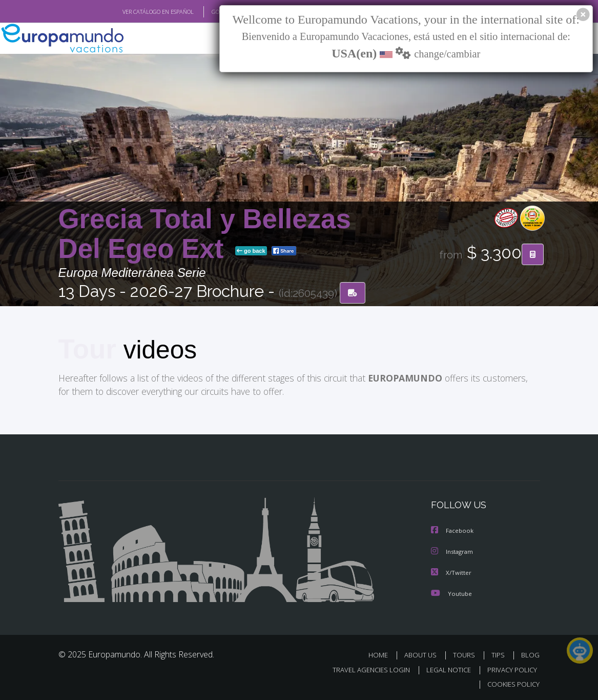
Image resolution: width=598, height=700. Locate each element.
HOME (383, 654)
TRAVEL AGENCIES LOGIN (364, 668)
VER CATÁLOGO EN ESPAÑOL (134, 12)
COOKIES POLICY (512, 683)
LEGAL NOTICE (444, 668)
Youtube (451, 592)
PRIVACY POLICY (510, 668)
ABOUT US (424, 654)
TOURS (467, 654)
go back (251, 251)
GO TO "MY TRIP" (216, 12)
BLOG (530, 654)
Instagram (453, 551)
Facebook (453, 531)
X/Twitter (451, 572)
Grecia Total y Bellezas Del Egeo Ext (205, 234)
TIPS (500, 654)
